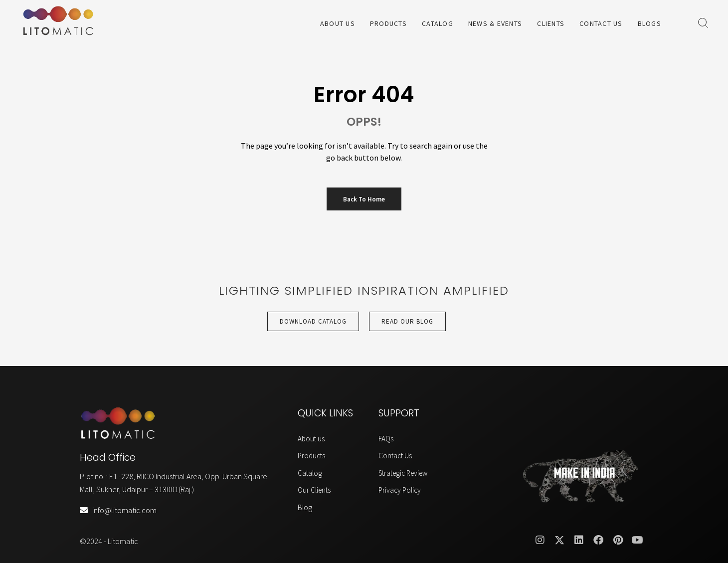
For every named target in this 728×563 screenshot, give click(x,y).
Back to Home (364, 199)
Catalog (438, 23)
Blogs (649, 23)
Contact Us (601, 23)
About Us (338, 23)
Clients (551, 23)
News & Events (495, 23)
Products (388, 23)
